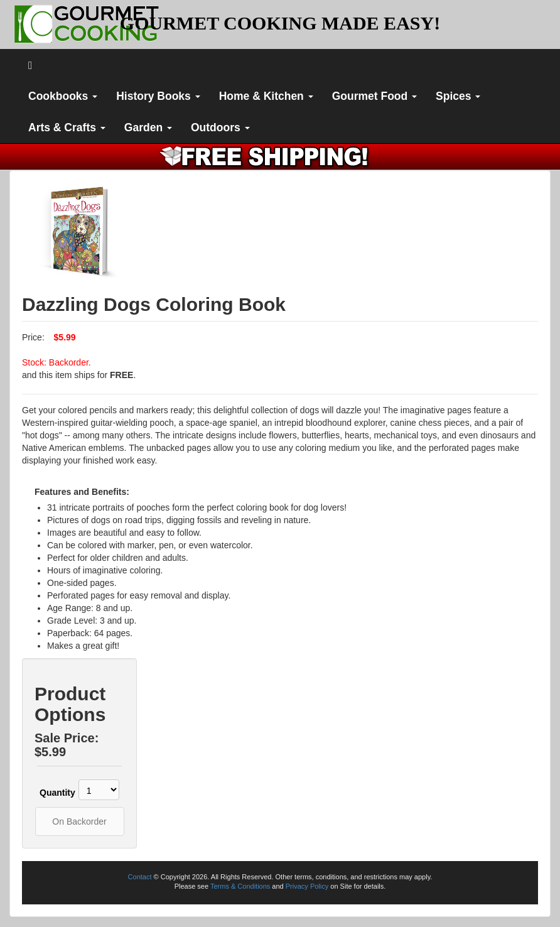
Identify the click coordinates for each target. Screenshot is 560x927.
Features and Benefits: (82, 492)
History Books (158, 96)
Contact (140, 877)
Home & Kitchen (266, 96)
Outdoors (220, 127)
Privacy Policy (307, 886)
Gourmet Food (374, 96)
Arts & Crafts (67, 127)
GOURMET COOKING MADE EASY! (280, 23)
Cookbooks (63, 96)
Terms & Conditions (240, 886)
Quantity (52, 793)
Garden (148, 127)
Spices (458, 96)
